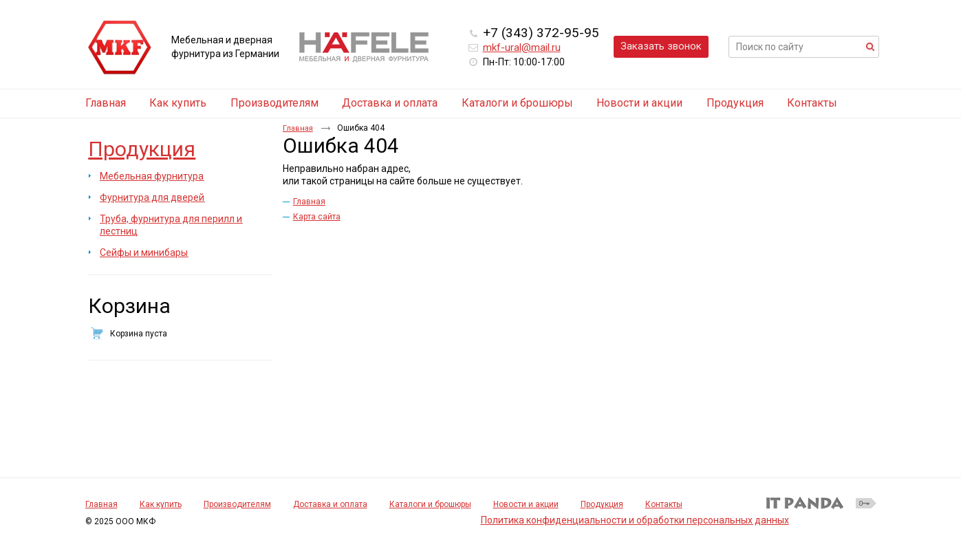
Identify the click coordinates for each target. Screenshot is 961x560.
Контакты (664, 504)
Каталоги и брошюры (430, 504)
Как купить (161, 504)
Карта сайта (317, 217)
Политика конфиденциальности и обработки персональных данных (635, 520)
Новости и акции (526, 504)
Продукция (142, 149)
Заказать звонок (661, 46)
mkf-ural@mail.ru (522, 47)
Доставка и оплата (330, 504)
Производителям (237, 504)
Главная (298, 128)
